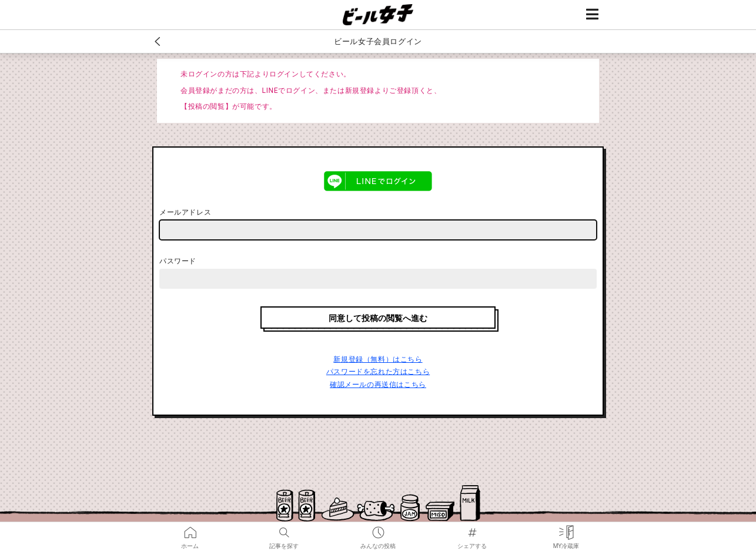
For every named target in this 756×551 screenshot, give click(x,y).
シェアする (472, 530)
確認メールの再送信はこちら (378, 385)
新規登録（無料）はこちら (378, 359)
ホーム (190, 530)
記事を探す (284, 530)
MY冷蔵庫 (566, 530)
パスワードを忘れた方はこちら (378, 372)
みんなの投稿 (378, 530)
